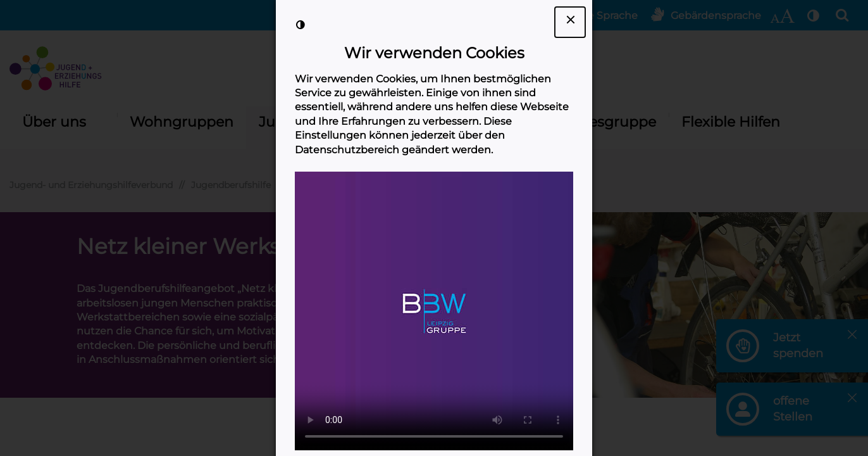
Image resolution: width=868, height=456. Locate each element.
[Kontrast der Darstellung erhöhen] (301, 25)
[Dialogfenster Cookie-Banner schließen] (570, 22)
